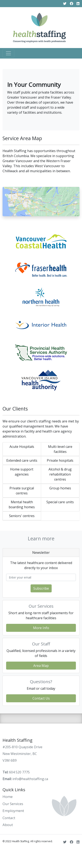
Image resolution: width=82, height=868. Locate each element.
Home (8, 797)
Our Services (13, 804)
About (8, 825)
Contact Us (41, 698)
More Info (41, 628)
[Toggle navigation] (8, 53)
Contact (9, 818)
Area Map (41, 666)
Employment (13, 811)
